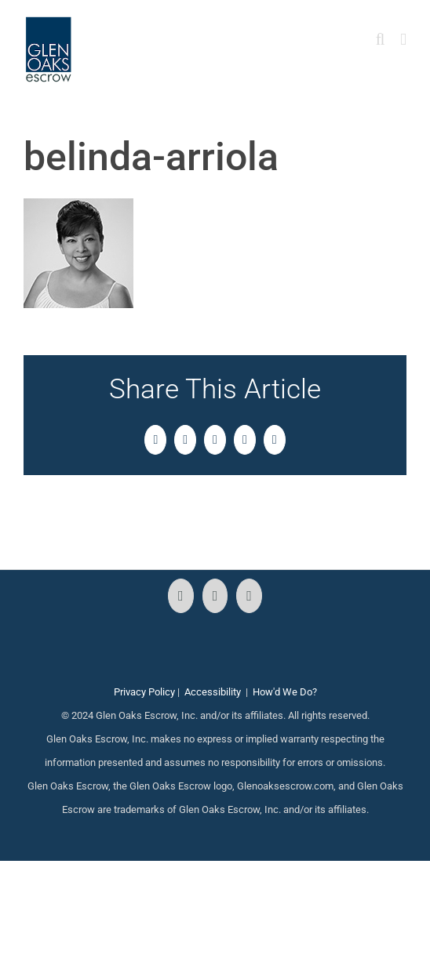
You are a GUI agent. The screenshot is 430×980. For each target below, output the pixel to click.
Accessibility (213, 692)
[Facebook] (181, 596)
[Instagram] (215, 596)
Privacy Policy (144, 692)
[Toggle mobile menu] (403, 40)
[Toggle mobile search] (381, 40)
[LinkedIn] (249, 596)
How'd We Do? (285, 692)
